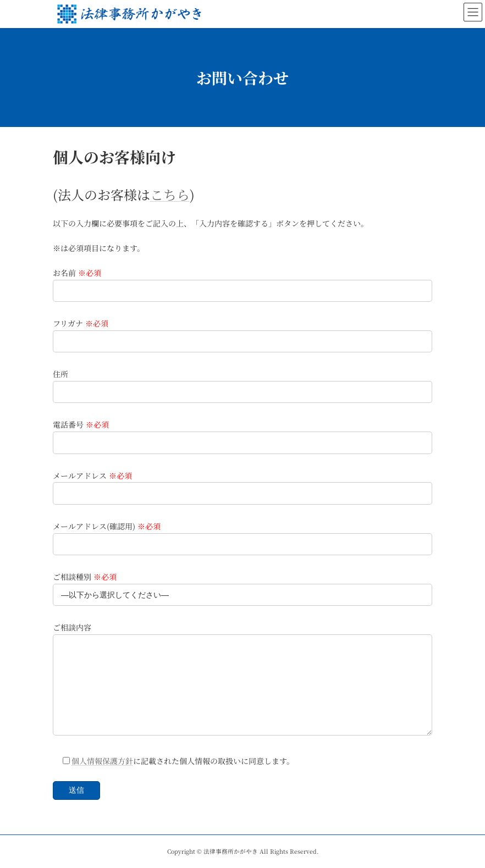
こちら (170, 194)
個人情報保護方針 (102, 761)
